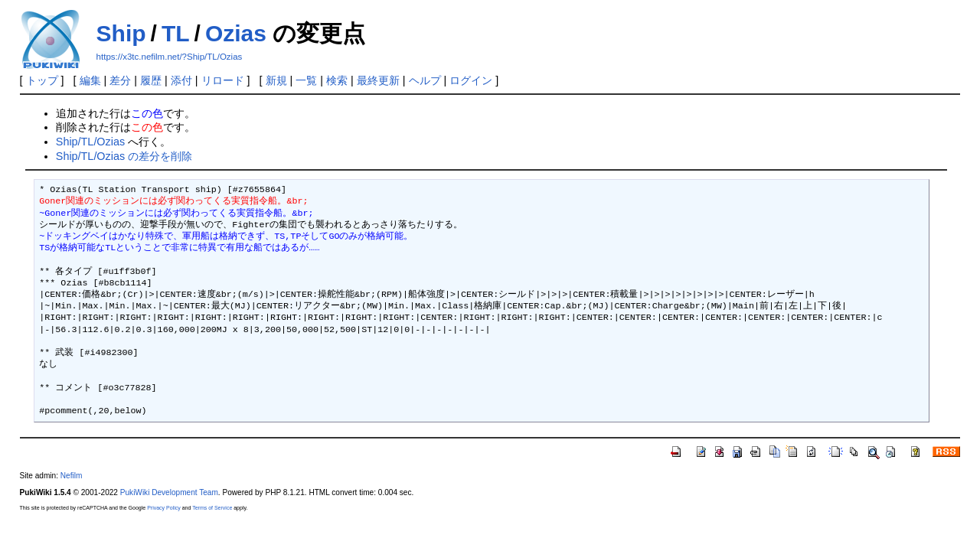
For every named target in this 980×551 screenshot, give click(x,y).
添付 (181, 80)
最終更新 (378, 80)
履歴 (151, 80)
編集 (90, 80)
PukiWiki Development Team (169, 492)
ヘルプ (425, 80)
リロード (223, 80)
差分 (120, 80)
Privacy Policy (164, 508)
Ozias (236, 33)
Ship (121, 33)
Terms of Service (212, 508)
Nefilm (72, 476)
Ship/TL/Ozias (90, 142)
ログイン (471, 80)
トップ (42, 80)
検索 (337, 80)
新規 (276, 80)
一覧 (306, 80)
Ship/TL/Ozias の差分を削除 (124, 156)
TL (176, 33)
